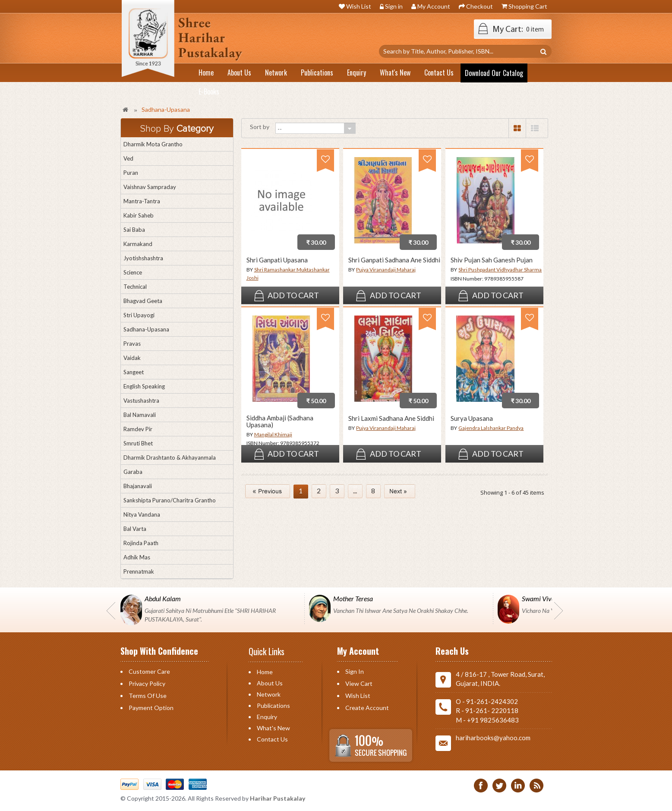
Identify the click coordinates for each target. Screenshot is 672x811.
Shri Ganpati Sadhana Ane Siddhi (394, 260)
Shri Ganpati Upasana (277, 260)
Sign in (394, 6)
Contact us (272, 739)
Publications (273, 705)
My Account (434, 6)
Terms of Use (148, 696)
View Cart (359, 683)
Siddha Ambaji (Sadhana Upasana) (280, 421)
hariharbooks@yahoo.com (493, 738)
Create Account (367, 708)
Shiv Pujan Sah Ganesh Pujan (492, 260)
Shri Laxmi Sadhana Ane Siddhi (391, 418)
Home (265, 672)
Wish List (359, 6)
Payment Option (151, 708)
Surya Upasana (472, 418)
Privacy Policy (147, 683)
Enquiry (267, 717)
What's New (273, 728)
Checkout (480, 6)
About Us (270, 683)
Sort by (260, 127)
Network (269, 694)
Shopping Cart (528, 6)
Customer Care (149, 671)
